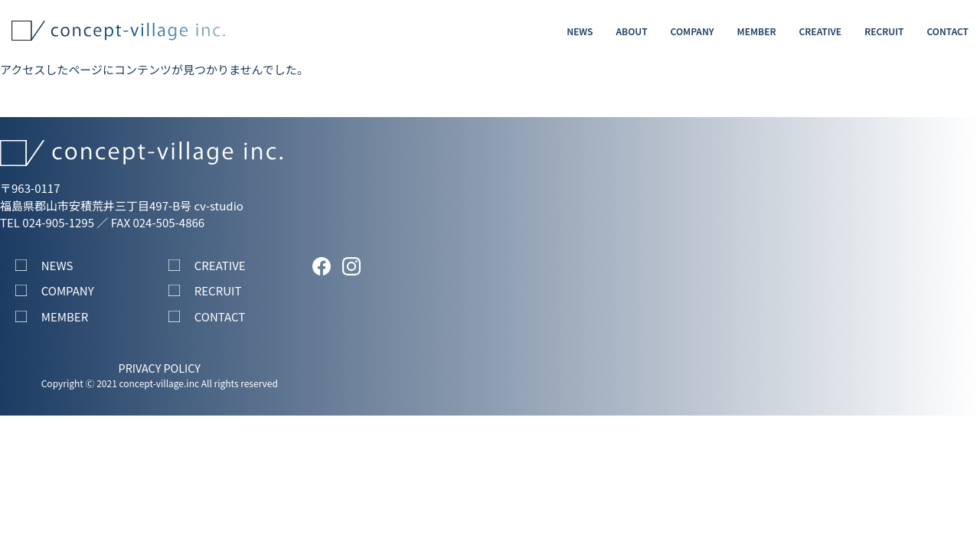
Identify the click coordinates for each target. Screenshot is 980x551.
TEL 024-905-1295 (47, 222)
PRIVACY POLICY (160, 368)
